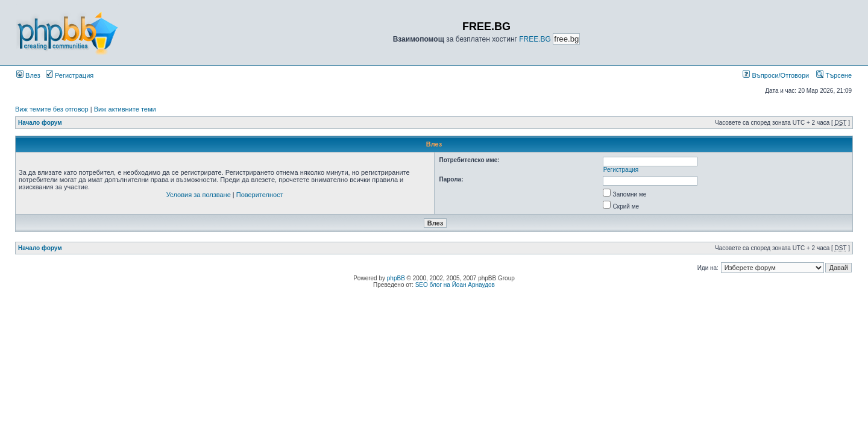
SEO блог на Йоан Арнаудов (455, 285)
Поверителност (260, 195)
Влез (28, 75)
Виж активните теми (125, 109)
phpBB (396, 278)
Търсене (834, 75)
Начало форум (40, 123)
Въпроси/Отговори (776, 75)
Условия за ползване (199, 195)
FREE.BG (535, 39)
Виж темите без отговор (52, 109)
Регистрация (70, 75)
